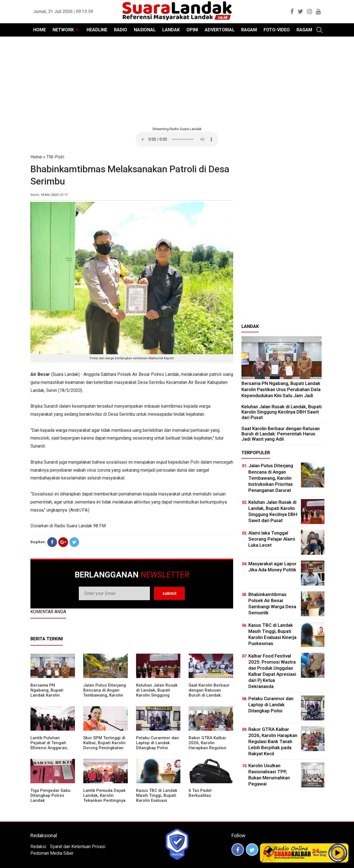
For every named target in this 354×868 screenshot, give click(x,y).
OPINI (192, 30)
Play (338, 853)
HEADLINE (97, 30)
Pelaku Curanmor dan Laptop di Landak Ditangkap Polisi (158, 743)
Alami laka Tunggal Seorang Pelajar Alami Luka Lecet (272, 539)
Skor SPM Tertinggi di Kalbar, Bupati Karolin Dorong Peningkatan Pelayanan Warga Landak (104, 748)
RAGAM (249, 30)
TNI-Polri (55, 157)
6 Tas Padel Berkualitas (200, 793)
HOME (40, 30)
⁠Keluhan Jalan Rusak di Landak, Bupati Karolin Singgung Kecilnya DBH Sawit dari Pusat (157, 695)
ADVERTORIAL (220, 30)
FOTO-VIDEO (277, 30)
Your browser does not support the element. (177, 139)
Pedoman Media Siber (52, 853)
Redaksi (38, 847)
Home (36, 157)
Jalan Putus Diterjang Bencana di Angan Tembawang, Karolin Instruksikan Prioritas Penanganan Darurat (105, 695)
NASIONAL (145, 30)
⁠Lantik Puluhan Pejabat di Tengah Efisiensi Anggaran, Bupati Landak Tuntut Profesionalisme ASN (51, 748)
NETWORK (63, 30)
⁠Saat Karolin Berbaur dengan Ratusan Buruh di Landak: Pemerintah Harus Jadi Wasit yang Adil (209, 695)
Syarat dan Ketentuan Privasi (78, 847)
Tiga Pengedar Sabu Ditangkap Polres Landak (50, 795)
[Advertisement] (177, 81)
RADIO (121, 30)
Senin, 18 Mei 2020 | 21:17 (49, 195)
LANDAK (171, 30)
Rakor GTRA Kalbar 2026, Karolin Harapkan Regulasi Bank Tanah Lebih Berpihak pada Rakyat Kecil (210, 750)
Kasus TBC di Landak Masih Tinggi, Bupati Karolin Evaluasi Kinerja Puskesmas (157, 798)
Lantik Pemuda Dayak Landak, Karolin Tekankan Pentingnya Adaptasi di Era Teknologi (104, 800)
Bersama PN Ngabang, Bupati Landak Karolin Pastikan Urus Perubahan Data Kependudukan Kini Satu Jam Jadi (281, 389)
